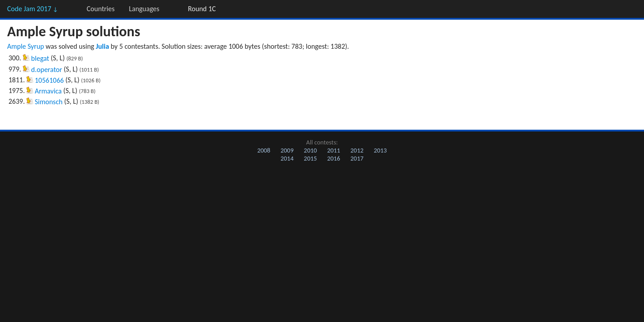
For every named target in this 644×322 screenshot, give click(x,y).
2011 (333, 150)
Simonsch (49, 102)
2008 (264, 150)
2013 (380, 150)
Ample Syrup (25, 46)
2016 (333, 158)
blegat (40, 58)
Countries (101, 9)
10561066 (49, 80)
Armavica (48, 91)
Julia (102, 46)
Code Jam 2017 (33, 9)
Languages (144, 9)
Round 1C (202, 9)
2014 (287, 158)
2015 (310, 158)
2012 (357, 150)
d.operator (47, 70)
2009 (287, 150)
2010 (310, 150)
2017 (357, 158)
